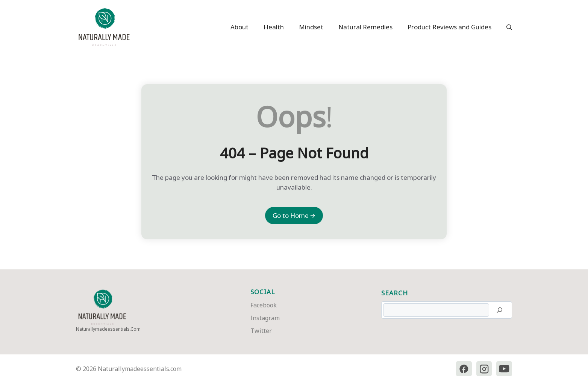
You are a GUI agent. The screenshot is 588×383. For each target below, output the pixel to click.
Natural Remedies (365, 27)
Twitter (261, 331)
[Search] (500, 310)
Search (395, 293)
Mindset (311, 27)
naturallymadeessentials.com (108, 329)
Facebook (264, 305)
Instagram (265, 318)
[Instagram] (484, 369)
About (239, 27)
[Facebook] (464, 369)
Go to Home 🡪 (294, 215)
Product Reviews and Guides (449, 27)
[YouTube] (504, 369)
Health (274, 27)
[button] (505, 27)
